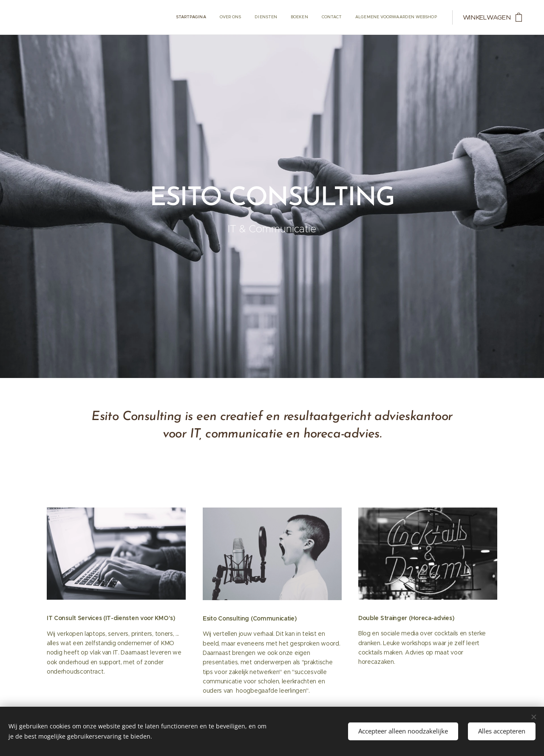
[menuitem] (371, 17)
